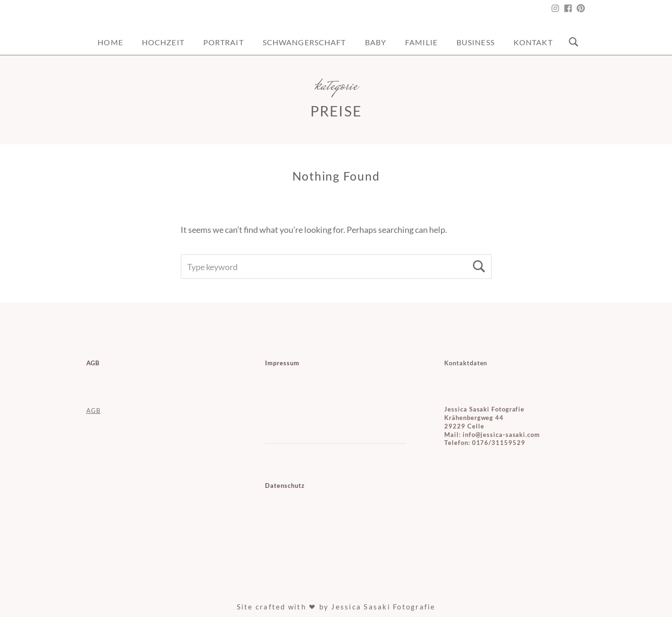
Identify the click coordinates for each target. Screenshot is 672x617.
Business (476, 42)
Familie (421, 42)
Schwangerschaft (304, 42)
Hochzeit (163, 42)
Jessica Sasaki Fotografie (383, 607)
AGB (94, 411)
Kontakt (533, 42)
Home (110, 42)
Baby (376, 42)
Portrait (224, 42)
